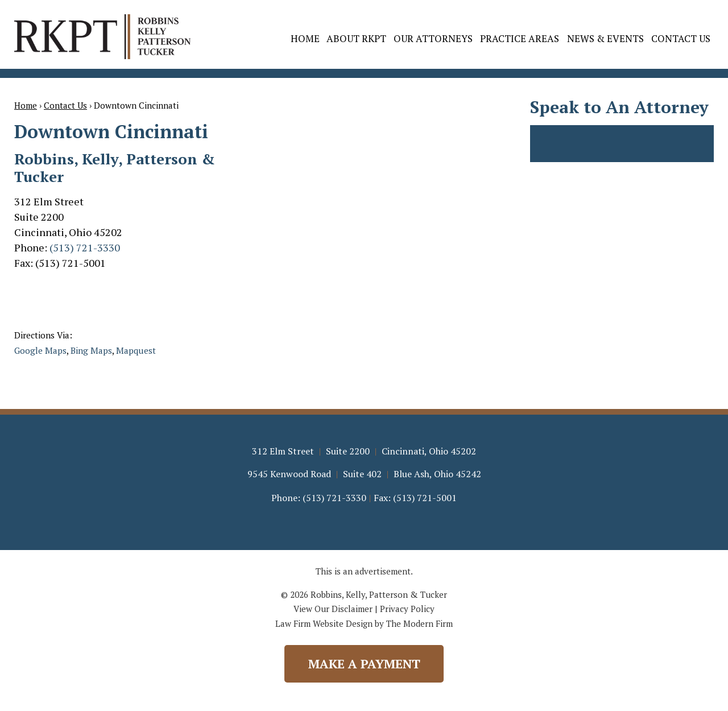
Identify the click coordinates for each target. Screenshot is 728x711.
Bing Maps (91, 350)
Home (305, 38)
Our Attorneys (433, 38)
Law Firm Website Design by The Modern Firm (364, 623)
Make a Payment (364, 664)
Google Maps (40, 350)
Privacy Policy (407, 609)
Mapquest (136, 350)
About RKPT (356, 38)
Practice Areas (520, 38)
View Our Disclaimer (333, 609)
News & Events (605, 38)
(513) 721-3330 (85, 247)
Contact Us (681, 38)
